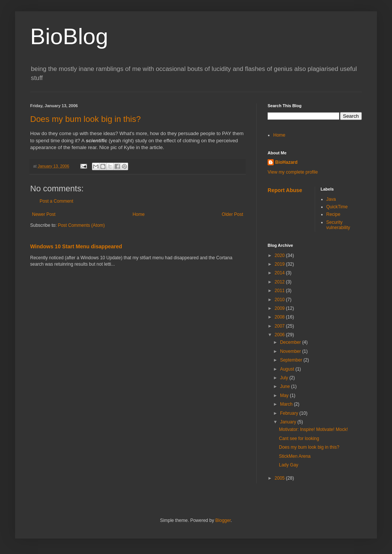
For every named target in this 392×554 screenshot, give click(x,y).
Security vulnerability (338, 225)
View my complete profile (293, 172)
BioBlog (69, 36)
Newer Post (44, 214)
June (286, 386)
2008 (280, 317)
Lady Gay (289, 465)
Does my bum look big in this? (85, 119)
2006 (280, 335)
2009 (280, 308)
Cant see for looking (299, 439)
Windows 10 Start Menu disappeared (76, 246)
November (291, 351)
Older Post (232, 214)
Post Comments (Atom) (81, 225)
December (291, 342)
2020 (280, 255)
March (287, 404)
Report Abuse (285, 190)
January (289, 422)
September (292, 360)
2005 (280, 478)
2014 (280, 273)
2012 (280, 282)
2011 (280, 291)
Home (139, 214)
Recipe (333, 214)
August (288, 369)
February (290, 413)
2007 (280, 326)
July (285, 378)
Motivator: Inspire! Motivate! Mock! (313, 429)
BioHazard (286, 162)
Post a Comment (56, 201)
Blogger (223, 520)
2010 (280, 300)
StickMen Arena (295, 456)
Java (331, 199)
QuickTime (337, 207)
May (285, 395)
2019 (280, 264)
